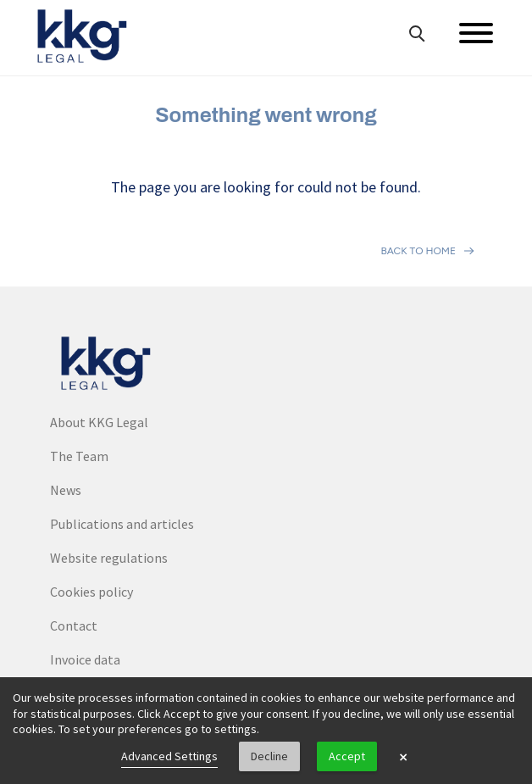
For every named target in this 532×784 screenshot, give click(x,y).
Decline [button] (269, 756)
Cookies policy (91, 592)
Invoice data (85, 659)
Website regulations (109, 558)
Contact (74, 626)
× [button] (403, 757)
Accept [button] (347, 756)
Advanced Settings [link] (169, 756)
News (66, 490)
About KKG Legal (99, 422)
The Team (79, 456)
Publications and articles (122, 524)
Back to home (418, 251)
